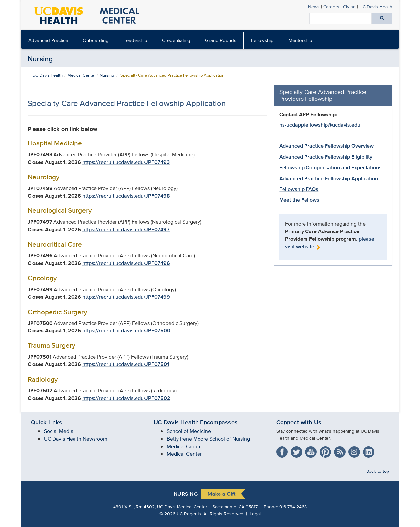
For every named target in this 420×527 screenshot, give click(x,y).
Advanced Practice (48, 40)
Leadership (135, 40)
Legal (255, 513)
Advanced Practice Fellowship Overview (326, 146)
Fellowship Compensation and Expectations (330, 168)
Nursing (40, 59)
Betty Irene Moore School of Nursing (208, 439)
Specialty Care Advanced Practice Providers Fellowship (323, 95)
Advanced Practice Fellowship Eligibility (326, 157)
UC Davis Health (48, 75)
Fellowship (262, 40)
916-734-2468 (293, 506)
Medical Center (81, 75)
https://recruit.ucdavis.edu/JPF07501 (126, 364)
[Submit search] (382, 18)
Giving (349, 6)
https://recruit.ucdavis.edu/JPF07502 (126, 398)
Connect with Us (299, 422)
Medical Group (183, 446)
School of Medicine (189, 431)
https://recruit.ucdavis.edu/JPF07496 (126, 263)
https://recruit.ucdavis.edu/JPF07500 (126, 330)
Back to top (378, 471)
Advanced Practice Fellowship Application (329, 178)
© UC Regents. (181, 513)
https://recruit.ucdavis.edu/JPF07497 (126, 229)
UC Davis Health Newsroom (76, 439)
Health (376, 6)
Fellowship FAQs (299, 189)
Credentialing (176, 40)
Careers (331, 6)
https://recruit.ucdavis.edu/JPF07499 (126, 297)
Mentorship (300, 40)
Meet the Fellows (299, 200)
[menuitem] (48, 40)
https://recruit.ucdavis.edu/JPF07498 (126, 196)
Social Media (59, 431)
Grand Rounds (221, 40)
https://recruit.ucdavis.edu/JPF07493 (126, 162)
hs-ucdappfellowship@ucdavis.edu (320, 125)
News (314, 6)
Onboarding (96, 40)
